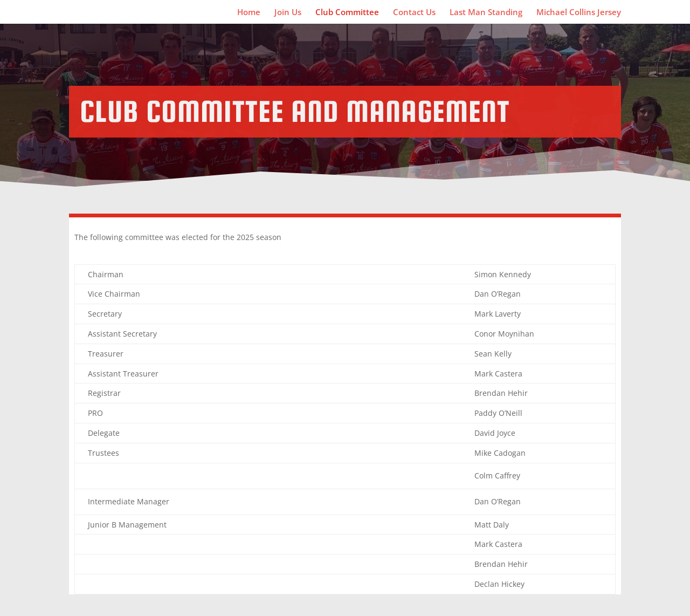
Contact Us (414, 13)
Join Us (288, 13)
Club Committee (347, 13)
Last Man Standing (486, 13)
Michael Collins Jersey (579, 13)
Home (249, 13)
